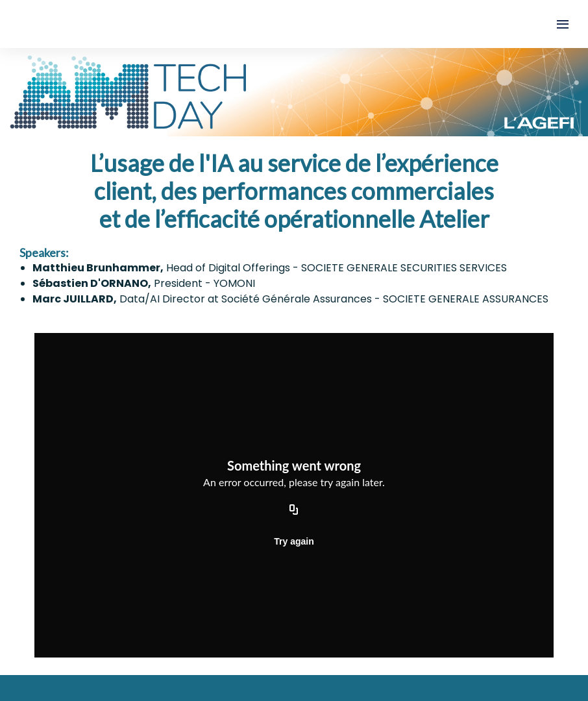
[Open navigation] (563, 24)
